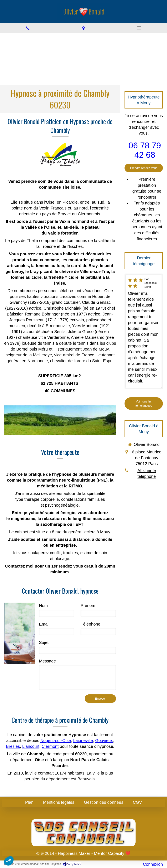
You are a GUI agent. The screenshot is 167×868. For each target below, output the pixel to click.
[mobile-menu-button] (139, 28)
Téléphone (90, 624)
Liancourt (31, 746)
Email (44, 624)
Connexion (153, 864)
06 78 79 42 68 (145, 150)
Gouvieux (104, 741)
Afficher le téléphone (147, 473)
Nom (43, 606)
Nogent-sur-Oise (56, 741)
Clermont (50, 746)
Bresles (13, 746)
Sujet (44, 642)
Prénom (88, 606)
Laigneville (83, 741)
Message (47, 661)
